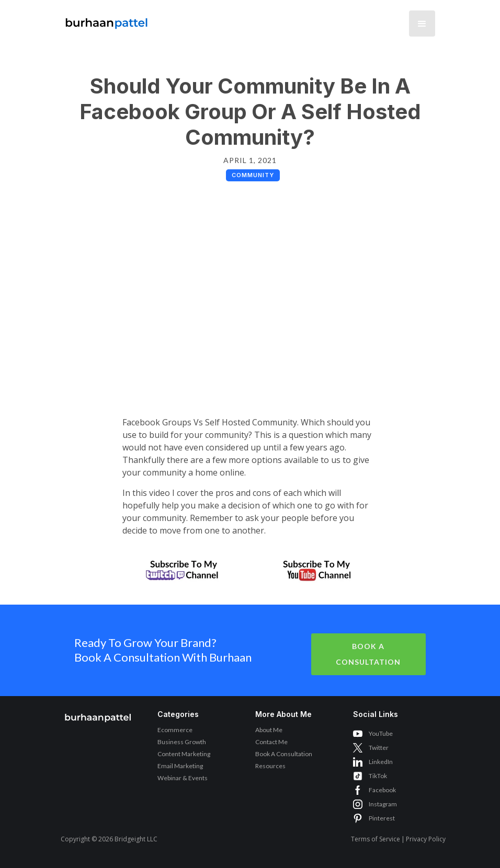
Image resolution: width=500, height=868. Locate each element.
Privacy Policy (426, 839)
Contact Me (271, 742)
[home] (107, 21)
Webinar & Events (183, 778)
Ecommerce (175, 730)
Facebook (382, 790)
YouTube (381, 733)
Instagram (383, 804)
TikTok (378, 776)
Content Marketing (184, 754)
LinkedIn (381, 762)
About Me (269, 730)
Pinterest (382, 818)
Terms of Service (376, 839)
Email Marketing (180, 766)
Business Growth (182, 742)
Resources (270, 766)
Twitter (379, 748)
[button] (422, 24)
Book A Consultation (368, 654)
